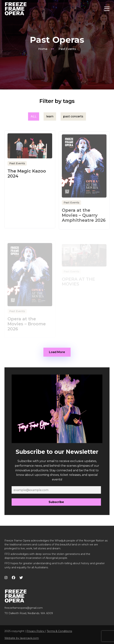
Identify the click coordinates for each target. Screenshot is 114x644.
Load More (57, 352)
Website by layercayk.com (22, 638)
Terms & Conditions (59, 631)
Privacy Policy (36, 631)
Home (43, 49)
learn (50, 116)
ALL (34, 116)
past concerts (73, 116)
